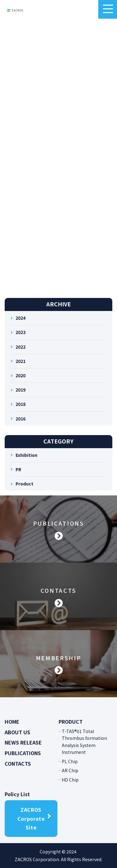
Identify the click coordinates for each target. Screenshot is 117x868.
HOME (12, 722)
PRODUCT (71, 722)
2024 (21, 318)
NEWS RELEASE (23, 742)
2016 (21, 419)
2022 (21, 347)
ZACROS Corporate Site (31, 819)
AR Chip (70, 770)
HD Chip (70, 780)
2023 (21, 332)
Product (24, 484)
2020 (21, 375)
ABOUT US (17, 732)
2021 (21, 361)
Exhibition (27, 455)
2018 (21, 404)
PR (18, 469)
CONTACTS (18, 764)
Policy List (17, 794)
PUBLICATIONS (23, 753)
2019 (21, 390)
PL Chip (70, 761)
